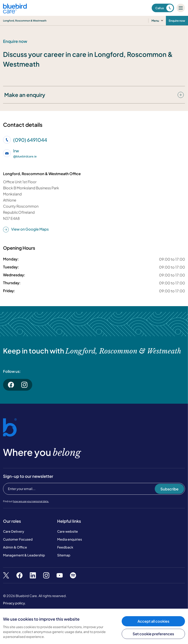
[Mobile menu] (181, 8)
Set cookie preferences (153, 634)
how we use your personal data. (31, 501)
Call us (164, 8)
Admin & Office (15, 547)
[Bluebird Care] (15, 12)
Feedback (65, 547)
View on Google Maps (26, 229)
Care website (68, 531)
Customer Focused (18, 539)
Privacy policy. (14, 603)
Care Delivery (14, 531)
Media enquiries (70, 539)
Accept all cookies (153, 621)
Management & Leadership (24, 555)
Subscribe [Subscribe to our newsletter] (169, 489)
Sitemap (64, 555)
